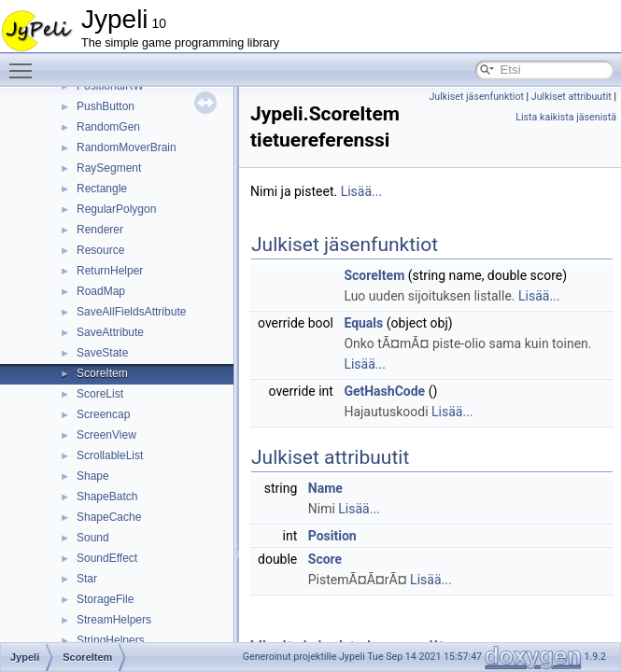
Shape (93, 476)
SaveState (102, 353)
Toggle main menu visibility (25, 63)
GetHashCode (384, 391)
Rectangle (102, 189)
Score (325, 559)
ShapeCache (109, 517)
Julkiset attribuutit (572, 97)
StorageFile (105, 599)
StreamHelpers (114, 620)
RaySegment (109, 168)
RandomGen (108, 127)
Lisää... (361, 191)
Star (87, 579)
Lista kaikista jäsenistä (566, 117)
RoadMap (101, 291)
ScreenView (106, 435)
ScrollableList (110, 455)
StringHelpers (111, 640)
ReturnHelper (110, 271)
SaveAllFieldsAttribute (131, 312)
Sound (93, 538)
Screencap (103, 414)
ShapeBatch (107, 497)
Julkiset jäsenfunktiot (476, 97)
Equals (363, 323)
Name (325, 488)
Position (332, 536)
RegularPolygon (116, 209)
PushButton (106, 106)
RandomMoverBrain (127, 147)
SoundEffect (107, 558)
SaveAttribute (110, 332)
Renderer (100, 230)
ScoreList (100, 394)
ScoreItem (102, 373)
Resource (100, 250)
